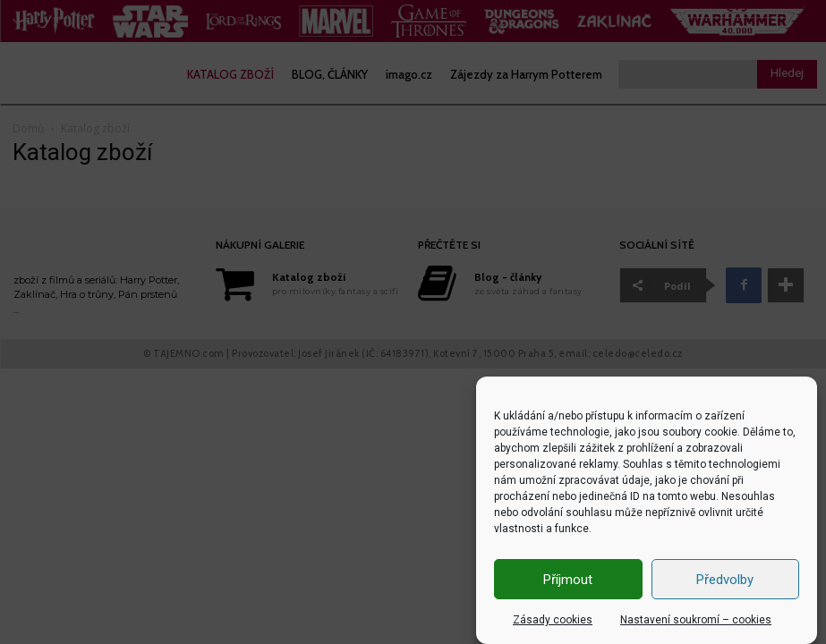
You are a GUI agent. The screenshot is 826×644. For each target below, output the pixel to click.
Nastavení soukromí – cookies (696, 620)
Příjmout (568, 580)
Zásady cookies (553, 620)
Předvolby (725, 580)
